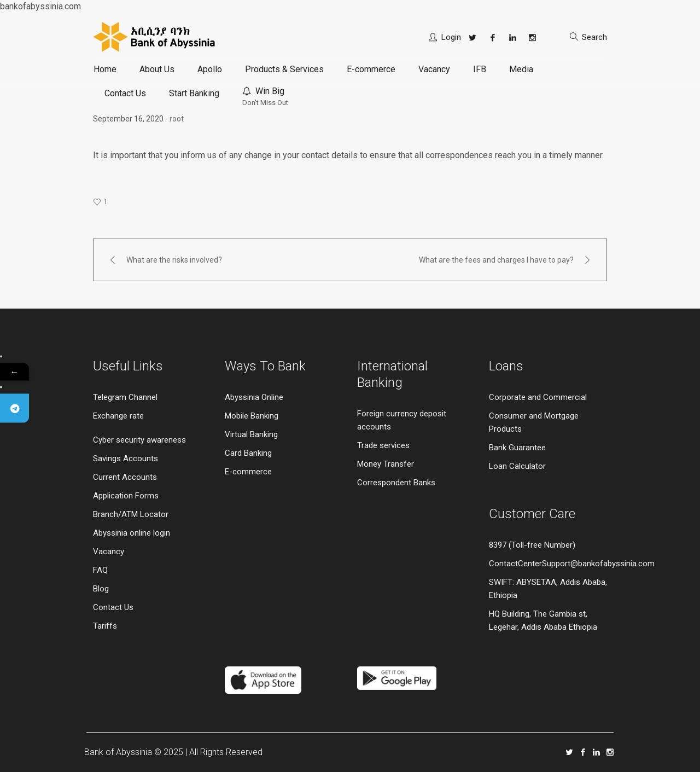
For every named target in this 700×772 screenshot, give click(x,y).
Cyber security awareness (139, 440)
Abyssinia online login (132, 533)
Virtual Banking (251, 434)
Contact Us (113, 607)
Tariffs (105, 626)
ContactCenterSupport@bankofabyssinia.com (572, 564)
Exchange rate (118, 416)
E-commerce (248, 472)
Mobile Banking (252, 416)
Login (451, 37)
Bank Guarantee (517, 448)
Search (594, 37)
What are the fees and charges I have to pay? (496, 260)
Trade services (384, 445)
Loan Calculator (517, 466)
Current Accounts (125, 477)
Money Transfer (386, 464)
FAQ (100, 570)
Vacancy (109, 552)
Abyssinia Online (254, 397)
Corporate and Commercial (538, 397)
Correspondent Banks (396, 483)
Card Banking (248, 453)
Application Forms (126, 496)
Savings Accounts (126, 458)
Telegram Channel (125, 397)
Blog (101, 589)
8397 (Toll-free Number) (532, 545)
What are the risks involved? (174, 260)
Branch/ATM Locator (131, 514)
